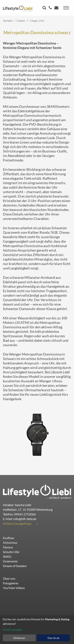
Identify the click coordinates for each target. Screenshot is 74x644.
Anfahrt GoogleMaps (17, 523)
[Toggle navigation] (66, 8)
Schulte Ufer (11, 552)
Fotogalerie (11, 583)
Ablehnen (19, 638)
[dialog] (37, 630)
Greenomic (10, 561)
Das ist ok (53, 638)
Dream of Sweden (15, 566)
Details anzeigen (13, 630)
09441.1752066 (25, 514)
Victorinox (10, 542)
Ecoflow (8, 538)
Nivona (8, 547)
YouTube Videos (14, 588)
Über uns (9, 578)
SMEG (7, 556)
